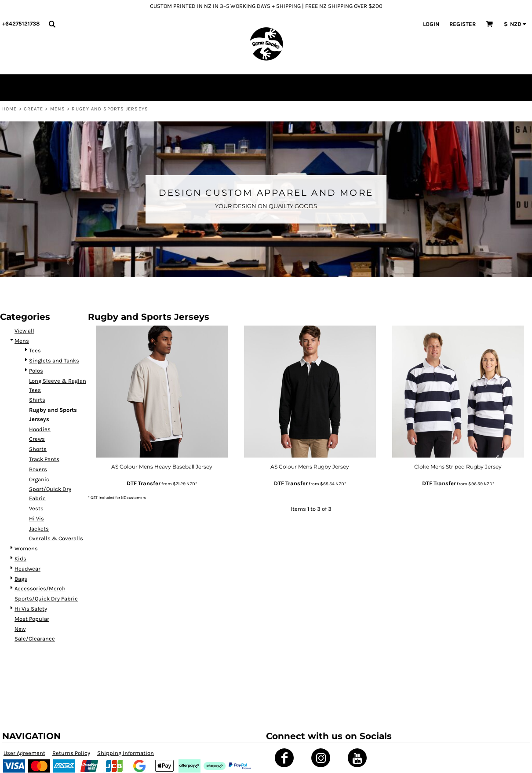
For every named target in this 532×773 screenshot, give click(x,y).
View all (24, 331)
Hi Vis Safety (31, 609)
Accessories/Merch (40, 588)
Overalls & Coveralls (56, 538)
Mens (58, 109)
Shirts (37, 400)
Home (9, 109)
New (20, 629)
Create (34, 109)
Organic (39, 479)
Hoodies (40, 429)
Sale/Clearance (35, 639)
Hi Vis (36, 518)
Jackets (39, 529)
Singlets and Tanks (54, 361)
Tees (35, 350)
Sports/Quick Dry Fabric (46, 599)
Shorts (38, 449)
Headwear (27, 569)
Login (431, 24)
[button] (52, 24)
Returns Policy (71, 753)
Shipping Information (126, 753)
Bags (21, 579)
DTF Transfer (144, 483)
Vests (36, 508)
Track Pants (44, 459)
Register (463, 24)
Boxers (38, 469)
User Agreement (24, 753)
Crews (37, 439)
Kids (20, 559)
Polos (36, 371)
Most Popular (32, 619)
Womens (26, 548)
